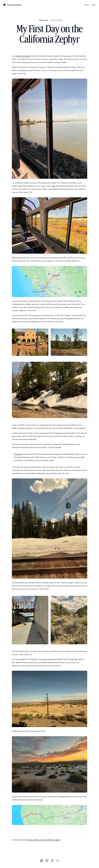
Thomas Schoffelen (14, 5)
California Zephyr (23, 56)
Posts (93, 5)
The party (18, 454)
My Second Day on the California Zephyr (43, 840)
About (86, 5)
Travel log (43, 20)
